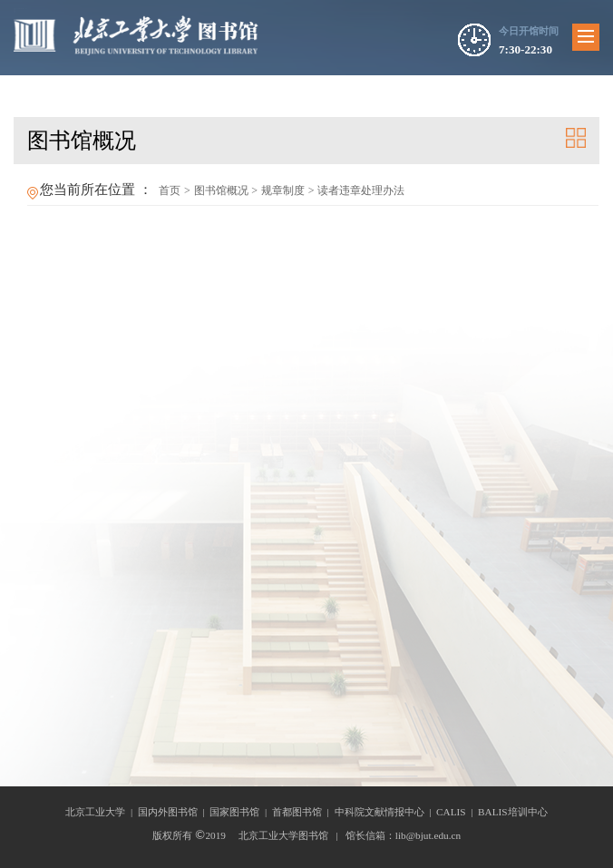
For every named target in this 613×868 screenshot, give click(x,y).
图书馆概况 (221, 190)
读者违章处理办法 (361, 190)
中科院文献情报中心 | (386, 812)
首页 (170, 190)
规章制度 (283, 190)
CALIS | (457, 812)
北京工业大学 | (102, 812)
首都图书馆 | (303, 812)
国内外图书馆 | (174, 812)
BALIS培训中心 (513, 812)
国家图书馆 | (241, 812)
